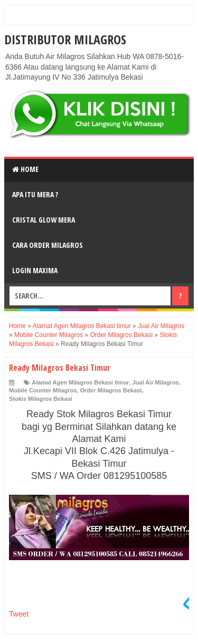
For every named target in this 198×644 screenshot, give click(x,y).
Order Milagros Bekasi (111, 390)
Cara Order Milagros (48, 245)
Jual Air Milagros (156, 382)
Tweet (19, 614)
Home (25, 169)
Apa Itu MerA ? (35, 194)
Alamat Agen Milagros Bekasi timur (80, 382)
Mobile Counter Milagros (43, 390)
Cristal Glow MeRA (44, 220)
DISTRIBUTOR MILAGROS (65, 39)
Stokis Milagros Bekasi (41, 399)
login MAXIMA (35, 270)
